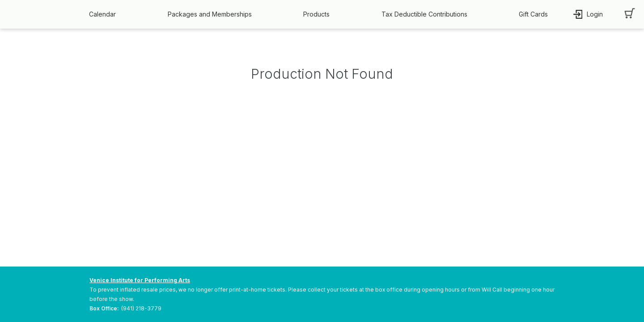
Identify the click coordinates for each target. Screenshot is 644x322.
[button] (105, 14)
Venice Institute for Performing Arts (140, 280)
